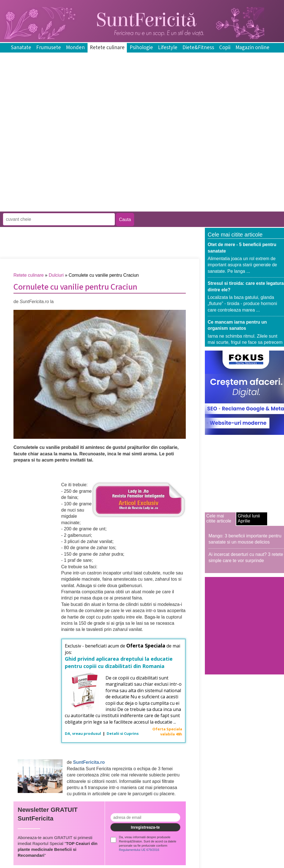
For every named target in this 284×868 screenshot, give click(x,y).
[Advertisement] (66, 170)
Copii (225, 48)
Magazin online (252, 48)
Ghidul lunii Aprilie (249, 518)
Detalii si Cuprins (123, 733)
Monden (75, 48)
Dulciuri (56, 275)
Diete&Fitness (198, 48)
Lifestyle (168, 48)
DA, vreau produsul (83, 733)
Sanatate (21, 48)
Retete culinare (107, 48)
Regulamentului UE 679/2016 (139, 850)
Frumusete (49, 48)
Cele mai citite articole (219, 518)
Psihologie (141, 48)
